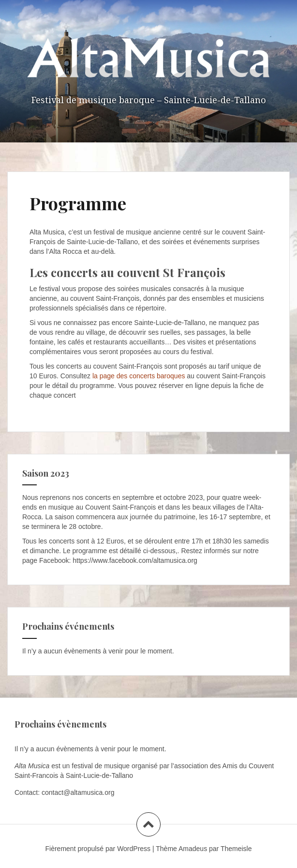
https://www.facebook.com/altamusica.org (135, 560)
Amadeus (193, 849)
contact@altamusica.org (78, 792)
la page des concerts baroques (139, 376)
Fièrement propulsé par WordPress (98, 849)
